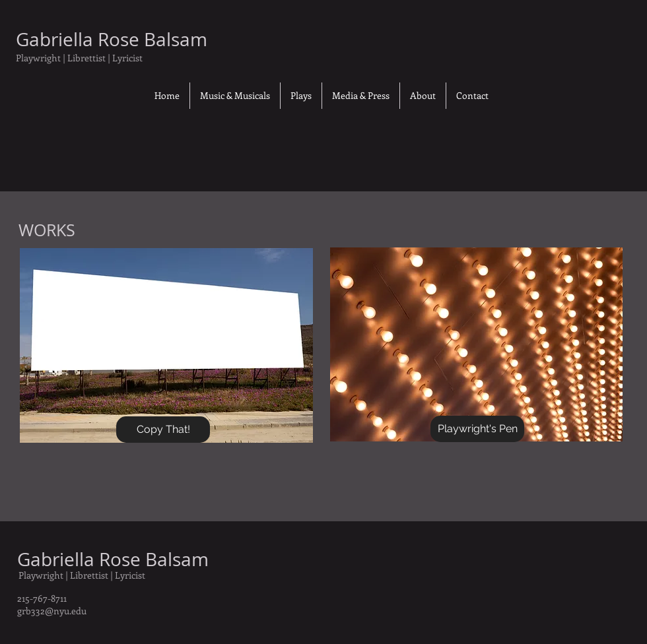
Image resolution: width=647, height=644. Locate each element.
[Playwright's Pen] (477, 429)
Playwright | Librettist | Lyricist (82, 575)
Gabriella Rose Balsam (113, 559)
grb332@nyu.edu (52, 611)
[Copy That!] (163, 430)
